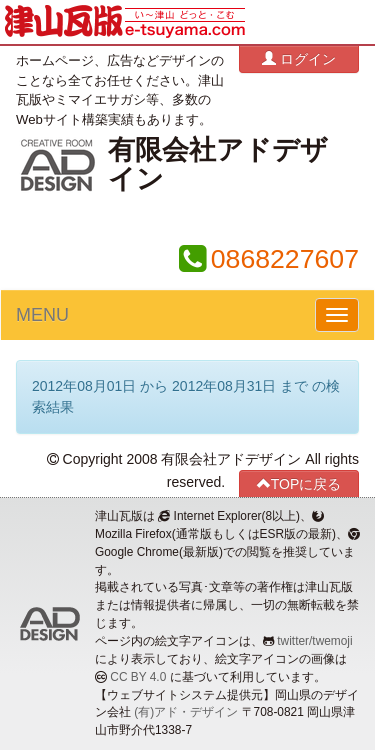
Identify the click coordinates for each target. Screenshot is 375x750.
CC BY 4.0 (138, 677)
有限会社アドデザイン (218, 164)
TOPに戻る (299, 483)
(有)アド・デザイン (186, 712)
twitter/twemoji (314, 641)
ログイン (299, 58)
